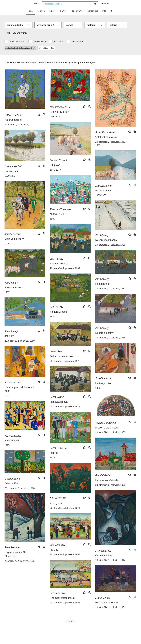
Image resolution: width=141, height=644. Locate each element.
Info (104, 17)
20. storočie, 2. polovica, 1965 (65, 560)
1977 (52, 463)
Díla (31, 17)
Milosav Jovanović (60, 113)
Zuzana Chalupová (61, 215)
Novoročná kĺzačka (106, 246)
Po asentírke (102, 290)
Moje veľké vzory (14, 245)
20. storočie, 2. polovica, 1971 (20, 130)
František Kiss (103, 556)
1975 (7, 451)
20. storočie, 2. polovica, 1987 (110, 294)
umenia (105, 9)
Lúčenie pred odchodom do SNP (20, 395)
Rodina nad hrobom (106, 608)
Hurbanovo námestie (107, 486)
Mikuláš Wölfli (58, 504)
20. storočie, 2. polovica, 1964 (110, 613)
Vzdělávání (76, 17)
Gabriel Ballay (103, 481)
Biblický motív (103, 196)
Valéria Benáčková (106, 428)
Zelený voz (56, 509)
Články (63, 17)
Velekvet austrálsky (106, 143)
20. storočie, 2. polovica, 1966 (65, 608)
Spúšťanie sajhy (104, 339)
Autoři (52, 17)
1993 (52, 225)
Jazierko (9, 342)
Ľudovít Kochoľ (58, 166)
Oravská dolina (104, 561)
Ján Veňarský (58, 551)
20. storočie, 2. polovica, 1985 (110, 250)
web (37, 9)
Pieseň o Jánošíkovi (107, 433)
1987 (7, 298)
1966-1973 (101, 201)
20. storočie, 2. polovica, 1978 (110, 343)
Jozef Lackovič (13, 240)
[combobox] (70, 9)
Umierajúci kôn (104, 389)
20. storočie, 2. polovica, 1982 (110, 438)
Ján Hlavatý (102, 241)
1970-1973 (55, 175)
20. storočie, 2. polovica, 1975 (20, 567)
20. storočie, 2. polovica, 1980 (20, 346)
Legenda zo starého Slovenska (16, 560)
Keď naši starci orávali (62, 604)
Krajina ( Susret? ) (60, 118)
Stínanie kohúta (59, 269)
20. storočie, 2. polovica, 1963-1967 (111, 149)
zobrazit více (70, 627)
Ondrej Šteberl (13, 121)
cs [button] (126, 4)
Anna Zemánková (105, 138)
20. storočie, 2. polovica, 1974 (110, 566)
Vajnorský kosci (59, 317)
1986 (52, 322)
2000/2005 (55, 122)
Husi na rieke (12, 177)
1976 (7, 249)
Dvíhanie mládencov (61, 362)
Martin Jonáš (103, 603)
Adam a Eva (11, 489)
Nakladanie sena (14, 293)
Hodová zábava (59, 407)
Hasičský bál (12, 446)
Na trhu (54, 555)
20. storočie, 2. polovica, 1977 (65, 412)
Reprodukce (92, 17)
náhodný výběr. (88, 68)
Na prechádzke (13, 125)
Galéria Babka (58, 220)
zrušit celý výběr (46, 54)
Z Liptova (55, 171)
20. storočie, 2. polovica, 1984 (65, 274)
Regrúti (54, 459)
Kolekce (41, 17)
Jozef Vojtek (57, 357)
